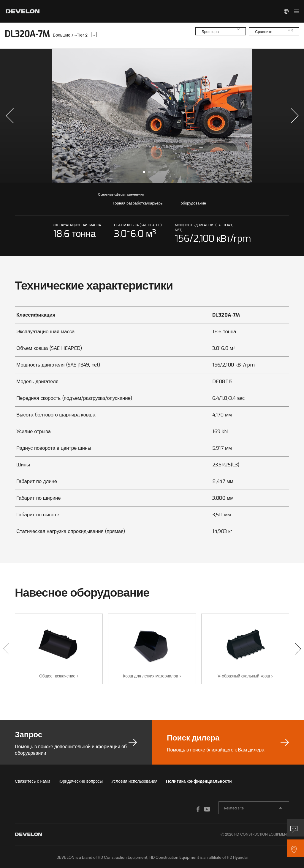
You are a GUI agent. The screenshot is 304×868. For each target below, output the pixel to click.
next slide (226, 116)
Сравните (264, 33)
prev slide (78, 116)
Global (286, 11)
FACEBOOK (179, 809)
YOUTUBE (191, 809)
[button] (10, 116)
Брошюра (210, 33)
